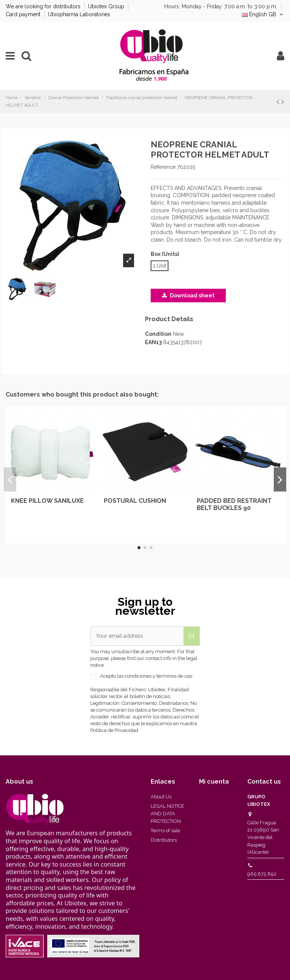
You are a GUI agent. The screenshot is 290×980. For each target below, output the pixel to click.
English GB (263, 14)
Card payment (24, 14)
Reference (163, 167)
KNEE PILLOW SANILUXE (47, 501)
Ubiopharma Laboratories (79, 14)
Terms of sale (165, 831)
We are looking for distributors (44, 6)
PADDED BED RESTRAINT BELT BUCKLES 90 (234, 504)
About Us (161, 797)
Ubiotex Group (107, 6)
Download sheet (188, 296)
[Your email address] (137, 636)
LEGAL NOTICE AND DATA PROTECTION (167, 813)
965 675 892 (262, 874)
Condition (158, 334)
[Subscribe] (191, 636)
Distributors (164, 840)
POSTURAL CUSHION (135, 501)
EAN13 (153, 342)
